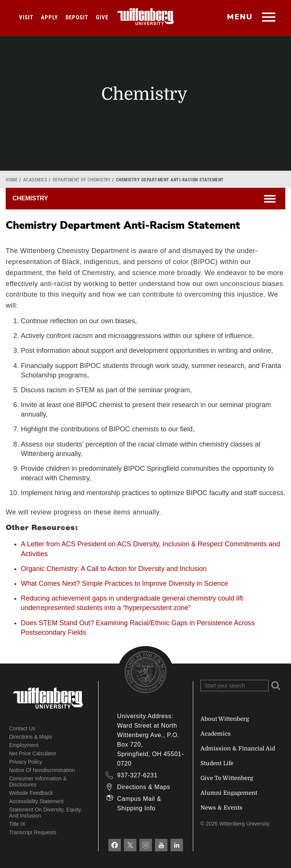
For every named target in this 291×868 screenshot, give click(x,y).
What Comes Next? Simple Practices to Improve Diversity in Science (124, 583)
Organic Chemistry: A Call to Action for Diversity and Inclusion (114, 569)
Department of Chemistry (82, 180)
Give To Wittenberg (227, 778)
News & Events (221, 808)
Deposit (77, 17)
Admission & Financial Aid (238, 748)
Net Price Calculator (33, 753)
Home (12, 180)
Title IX (17, 824)
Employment (24, 745)
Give (102, 17)
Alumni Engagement (229, 793)
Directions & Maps (31, 737)
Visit (26, 17)
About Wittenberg (225, 719)
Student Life (217, 763)
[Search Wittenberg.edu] (235, 686)
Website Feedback (31, 793)
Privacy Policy (26, 762)
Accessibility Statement (36, 801)
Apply (49, 17)
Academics (35, 180)
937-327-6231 (137, 775)
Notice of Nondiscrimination (42, 770)
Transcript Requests (33, 832)
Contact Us (22, 728)
